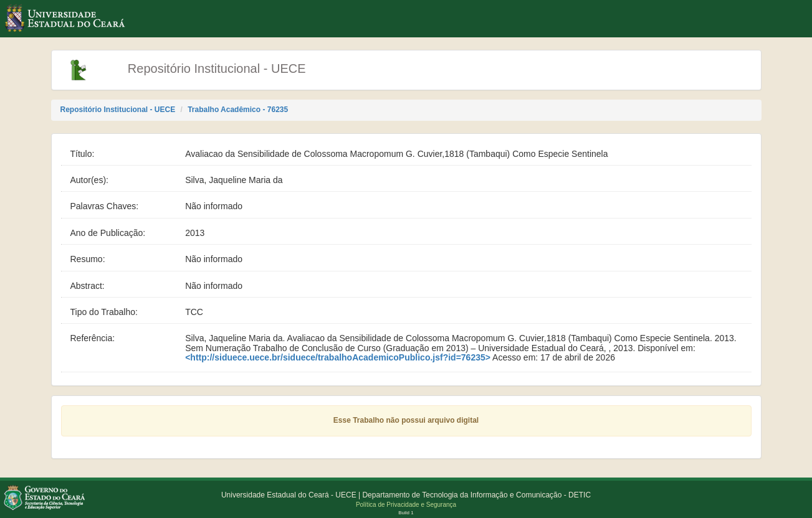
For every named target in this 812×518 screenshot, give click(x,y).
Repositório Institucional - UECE (118, 110)
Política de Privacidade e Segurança (406, 505)
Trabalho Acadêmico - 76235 (238, 110)
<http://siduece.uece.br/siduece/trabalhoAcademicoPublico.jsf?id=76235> (338, 358)
